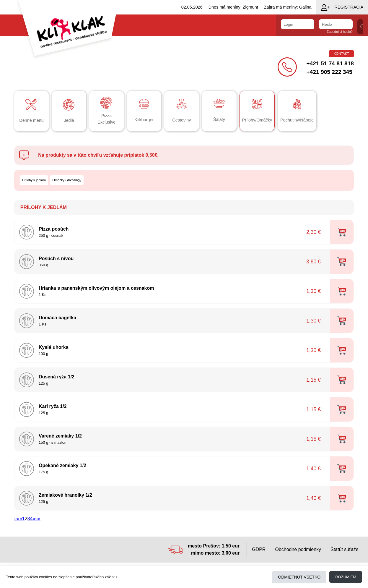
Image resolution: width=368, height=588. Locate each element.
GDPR (259, 549)
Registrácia (342, 7)
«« (17, 519)
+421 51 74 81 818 (330, 63)
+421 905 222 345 (329, 72)
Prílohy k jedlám (34, 180)
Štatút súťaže (345, 549)
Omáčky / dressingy (67, 180)
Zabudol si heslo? (340, 32)
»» (38, 519)
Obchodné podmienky (298, 549)
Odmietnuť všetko (299, 577)
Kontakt (341, 54)
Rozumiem (346, 577)
